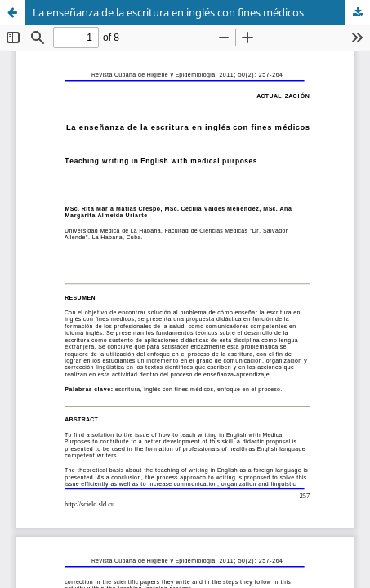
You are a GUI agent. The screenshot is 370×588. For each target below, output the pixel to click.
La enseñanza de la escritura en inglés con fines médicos (168, 12)
